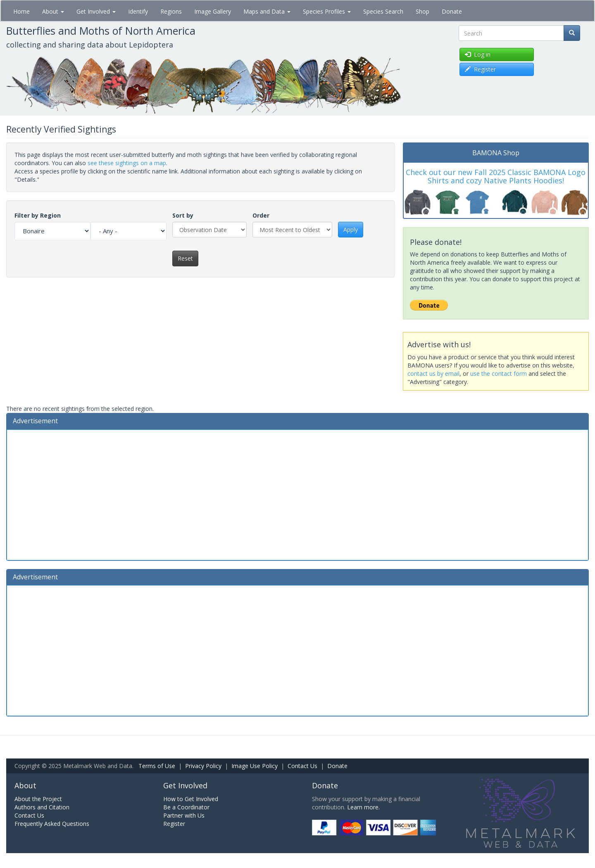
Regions (171, 11)
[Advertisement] (297, 494)
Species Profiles (327, 11)
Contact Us (302, 766)
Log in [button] (478, 54)
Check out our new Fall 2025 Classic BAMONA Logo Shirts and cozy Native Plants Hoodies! (496, 176)
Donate (452, 11)
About (53, 11)
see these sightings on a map (127, 163)
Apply (351, 229)
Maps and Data (267, 11)
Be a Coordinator (186, 807)
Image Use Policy (255, 766)
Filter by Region (38, 215)
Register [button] (480, 69)
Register (174, 824)
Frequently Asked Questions (52, 824)
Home (21, 11)
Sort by (183, 215)
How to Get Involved (191, 799)
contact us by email (433, 374)
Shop (422, 11)
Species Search (383, 11)
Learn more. (363, 807)
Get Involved (96, 11)
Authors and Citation (42, 807)
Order (261, 215)
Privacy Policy (203, 766)
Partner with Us (184, 815)
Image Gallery (213, 11)
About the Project (38, 799)
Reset (185, 258)
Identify (138, 11)
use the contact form (499, 374)
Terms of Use (157, 766)
